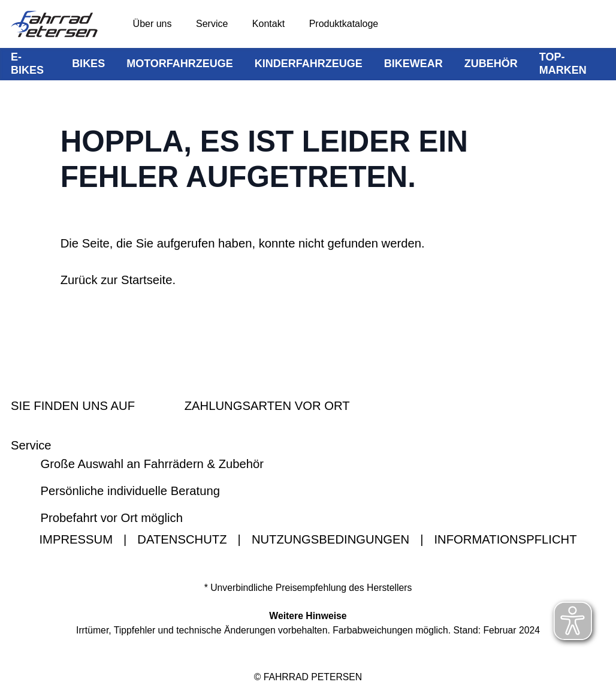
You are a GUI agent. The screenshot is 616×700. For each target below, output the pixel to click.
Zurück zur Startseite (117, 280)
